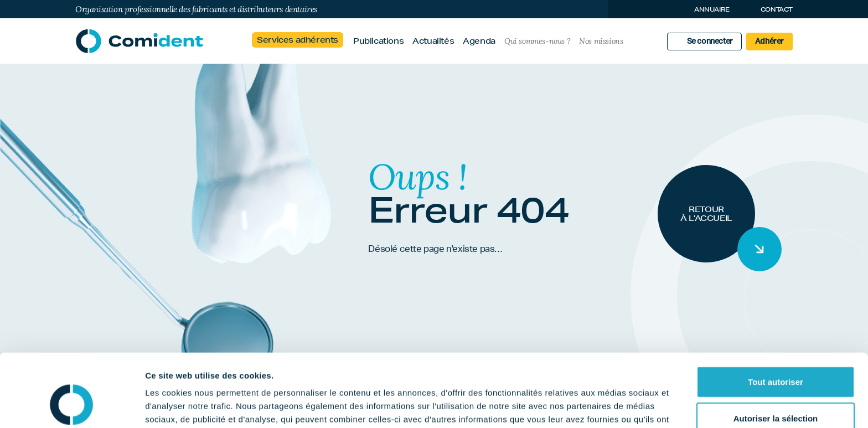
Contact (777, 9)
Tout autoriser (776, 319)
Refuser (776, 392)
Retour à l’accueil (706, 214)
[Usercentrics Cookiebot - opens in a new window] (72, 406)
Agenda (479, 41)
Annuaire (712, 9)
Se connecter (710, 42)
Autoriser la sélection (776, 356)
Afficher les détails (610, 406)
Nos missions (601, 41)
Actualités (433, 41)
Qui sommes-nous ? (537, 41)
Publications (378, 41)
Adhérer (769, 42)
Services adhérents (298, 40)
